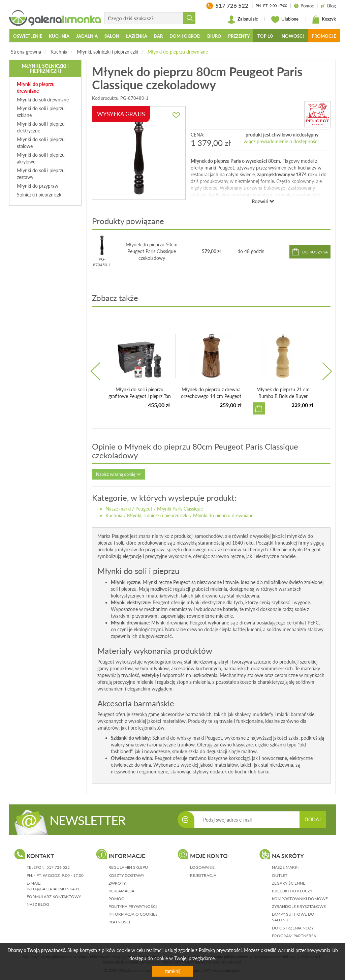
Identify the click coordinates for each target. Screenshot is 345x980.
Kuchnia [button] (59, 36)
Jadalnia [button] (87, 36)
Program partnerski (295, 936)
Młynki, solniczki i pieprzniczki (107, 52)
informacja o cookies (133, 914)
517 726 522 (58, 867)
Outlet (280, 875)
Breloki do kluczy (292, 891)
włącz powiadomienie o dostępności (281, 141)
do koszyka (315, 252)
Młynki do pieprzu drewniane (178, 52)
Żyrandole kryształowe (299, 906)
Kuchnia (59, 52)
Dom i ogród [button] (185, 36)
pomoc (116, 899)
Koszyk (324, 20)
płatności (119, 922)
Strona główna (26, 52)
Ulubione (285, 20)
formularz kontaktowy (54, 897)
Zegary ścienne (289, 883)
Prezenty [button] (239, 36)
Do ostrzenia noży (293, 928)
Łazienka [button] (137, 36)
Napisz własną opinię (118, 474)
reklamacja (121, 891)
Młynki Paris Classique (180, 509)
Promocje (324, 36)
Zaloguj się (243, 20)
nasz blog (38, 904)
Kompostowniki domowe (300, 899)
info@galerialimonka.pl (53, 889)
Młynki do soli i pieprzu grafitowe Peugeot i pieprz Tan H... (140, 396)
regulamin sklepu (128, 867)
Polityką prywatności (220, 950)
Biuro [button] (214, 36)
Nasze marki (118, 509)
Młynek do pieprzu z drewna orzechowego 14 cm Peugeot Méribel (211, 396)
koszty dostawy (126, 875)
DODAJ (313, 819)
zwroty (117, 883)
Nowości (293, 36)
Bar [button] (158, 36)
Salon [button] (112, 36)
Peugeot (144, 509)
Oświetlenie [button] (28, 36)
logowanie (202, 867)
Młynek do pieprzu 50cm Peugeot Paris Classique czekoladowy (152, 251)
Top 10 (265, 36)
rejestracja (203, 875)
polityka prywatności (133, 906)
